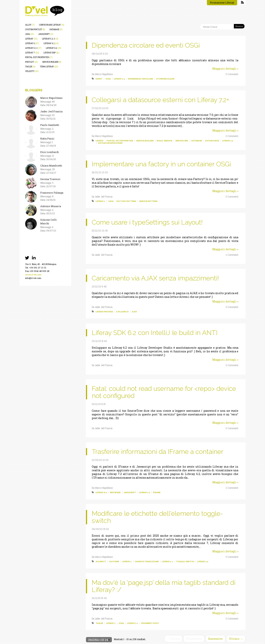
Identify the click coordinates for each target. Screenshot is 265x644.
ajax (134, 312)
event (99, 79)
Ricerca (239, 26)
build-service (165, 141)
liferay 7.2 (228, 141)
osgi (108, 79)
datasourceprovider (110, 143)
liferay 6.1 (51, 43)
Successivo (215, 639)
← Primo (173, 639)
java (30, 34)
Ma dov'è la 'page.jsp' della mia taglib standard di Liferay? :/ (164, 586)
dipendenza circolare (141, 79)
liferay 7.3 (119, 79)
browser (115, 492)
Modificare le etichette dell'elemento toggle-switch (157, 517)
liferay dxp (51, 53)
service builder (52, 62)
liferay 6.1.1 (33, 48)
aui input (101, 562)
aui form (114, 562)
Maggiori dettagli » (225, 69)
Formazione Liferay (222, 3)
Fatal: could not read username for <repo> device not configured (164, 392)
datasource (212, 141)
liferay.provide (104, 312)
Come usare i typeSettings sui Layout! (147, 222)
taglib (30, 67)
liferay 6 (32, 43)
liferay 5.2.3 (50, 39)
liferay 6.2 (54, 48)
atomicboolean (165, 79)
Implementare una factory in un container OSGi (161, 164)
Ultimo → (236, 639)
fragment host (150, 623)
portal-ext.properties (39, 57)
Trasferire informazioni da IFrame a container (158, 452)
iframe (157, 492)
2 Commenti (232, 255)
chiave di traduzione (147, 562)
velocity (32, 71)
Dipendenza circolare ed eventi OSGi (146, 45)
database (56, 29)
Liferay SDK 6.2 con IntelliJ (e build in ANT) (155, 333)
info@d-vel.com (33, 278)
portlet (31, 62)
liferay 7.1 (167, 562)
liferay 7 (32, 53)
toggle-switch (185, 562)
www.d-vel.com (33, 275)
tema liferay (49, 67)
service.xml (182, 141)
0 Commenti (232, 74)
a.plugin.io (122, 312)
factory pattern (126, 201)
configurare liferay (52, 25)
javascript (46, 34)
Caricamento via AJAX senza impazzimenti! (155, 278)
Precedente (194, 639)
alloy (30, 25)
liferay (31, 39)
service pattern (148, 201)
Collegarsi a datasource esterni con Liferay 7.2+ (160, 100)
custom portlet (35, 29)
